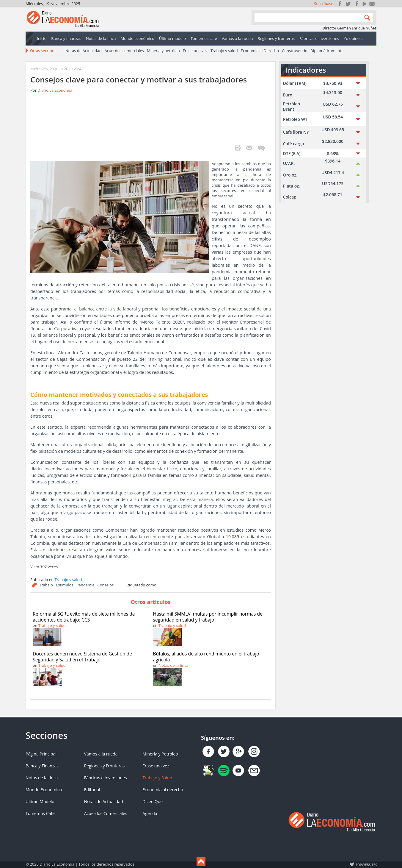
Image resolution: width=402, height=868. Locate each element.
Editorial (92, 790)
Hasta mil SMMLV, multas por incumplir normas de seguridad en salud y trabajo (208, 617)
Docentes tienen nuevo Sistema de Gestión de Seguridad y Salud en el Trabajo (82, 657)
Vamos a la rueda (101, 754)
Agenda (150, 813)
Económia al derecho (163, 790)
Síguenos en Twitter (348, 4)
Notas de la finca (173, 665)
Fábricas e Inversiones (106, 778)
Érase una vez (195, 51)
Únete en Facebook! (340, 4)
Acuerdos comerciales (124, 51)
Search (366, 17)
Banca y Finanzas (42, 766)
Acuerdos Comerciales (106, 813)
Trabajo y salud (224, 51)
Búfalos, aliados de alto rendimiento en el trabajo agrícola (206, 657)
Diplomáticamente (327, 51)
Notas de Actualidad (84, 51)
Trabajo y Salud (157, 778)
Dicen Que (153, 801)
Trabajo (46, 585)
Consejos (105, 585)
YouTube (364, 4)
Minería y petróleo (163, 51)
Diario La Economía (55, 90)
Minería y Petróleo (160, 754)
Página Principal (41, 754)
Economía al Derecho (260, 51)
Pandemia (85, 585)
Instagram (356, 4)
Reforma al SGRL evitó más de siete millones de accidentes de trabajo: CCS (84, 617)
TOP (366, 864)
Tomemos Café (40, 813)
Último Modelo (40, 801)
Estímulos (65, 585)
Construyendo (295, 51)
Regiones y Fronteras (104, 766)
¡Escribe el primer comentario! (261, 148)
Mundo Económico (44, 790)
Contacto (372, 4)
